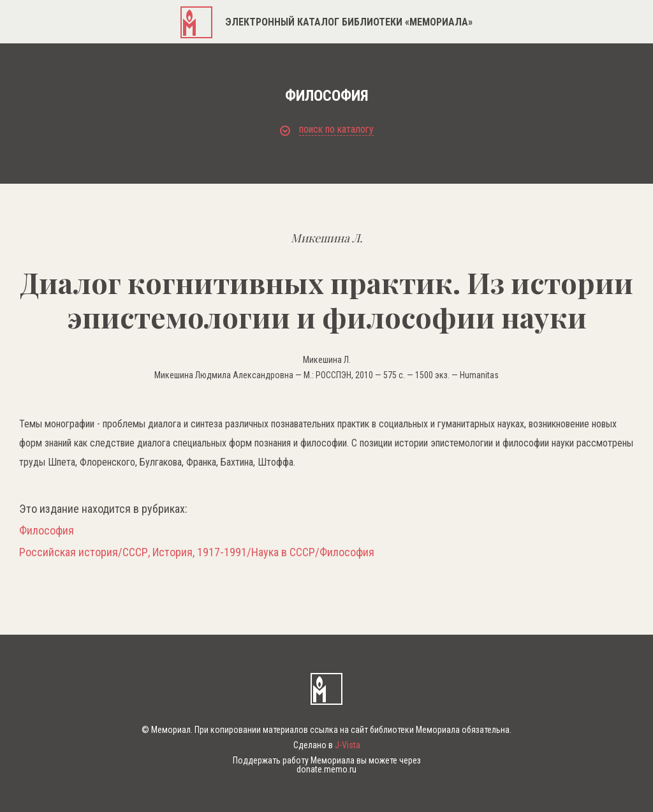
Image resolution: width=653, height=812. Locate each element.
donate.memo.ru (326, 769)
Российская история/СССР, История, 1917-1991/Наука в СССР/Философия (197, 552)
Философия (47, 531)
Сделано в (327, 745)
